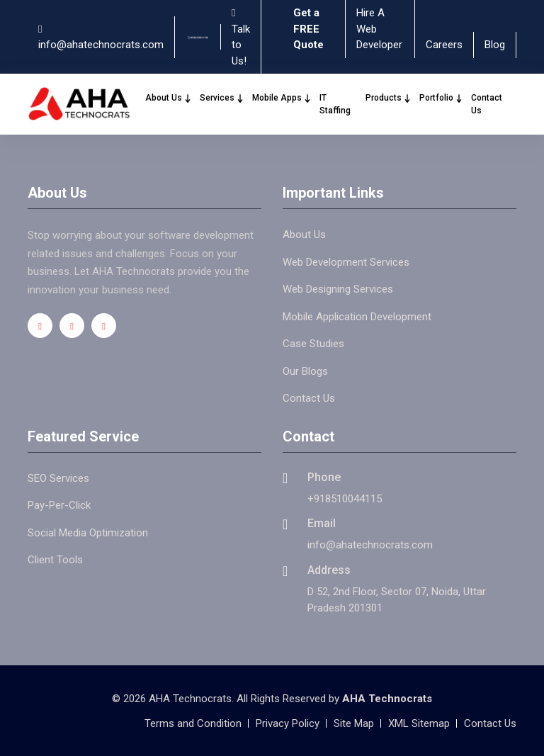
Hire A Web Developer (379, 29)
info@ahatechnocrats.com (101, 38)
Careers (444, 45)
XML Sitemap (419, 723)
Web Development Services (346, 262)
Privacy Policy (288, 723)
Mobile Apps (282, 98)
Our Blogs (305, 371)
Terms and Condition (193, 723)
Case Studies (313, 344)
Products (388, 98)
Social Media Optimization (88, 533)
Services (222, 98)
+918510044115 (345, 499)
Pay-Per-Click (59, 505)
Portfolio (441, 98)
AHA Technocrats (387, 699)
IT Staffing (335, 104)
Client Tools (55, 560)
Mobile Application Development (357, 317)
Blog (495, 45)
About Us (168, 98)
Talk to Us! (241, 38)
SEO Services (58, 478)
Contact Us (487, 104)
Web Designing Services (338, 289)
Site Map (354, 723)
